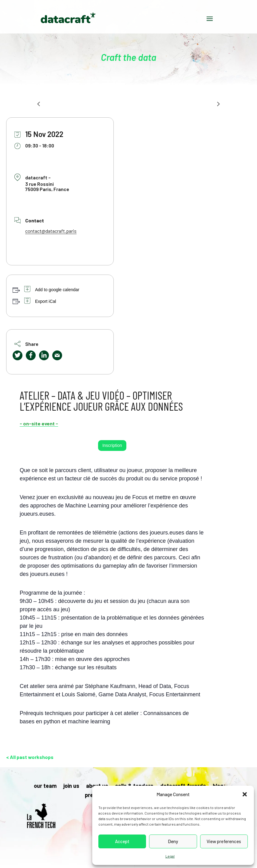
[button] (245, 794)
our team (45, 786)
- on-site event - (39, 423)
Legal (170, 856)
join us (71, 786)
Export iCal (45, 301)
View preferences (224, 841)
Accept (122, 841)
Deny (173, 841)
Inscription (112, 445)
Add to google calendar (57, 290)
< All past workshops (30, 757)
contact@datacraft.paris (51, 231)
